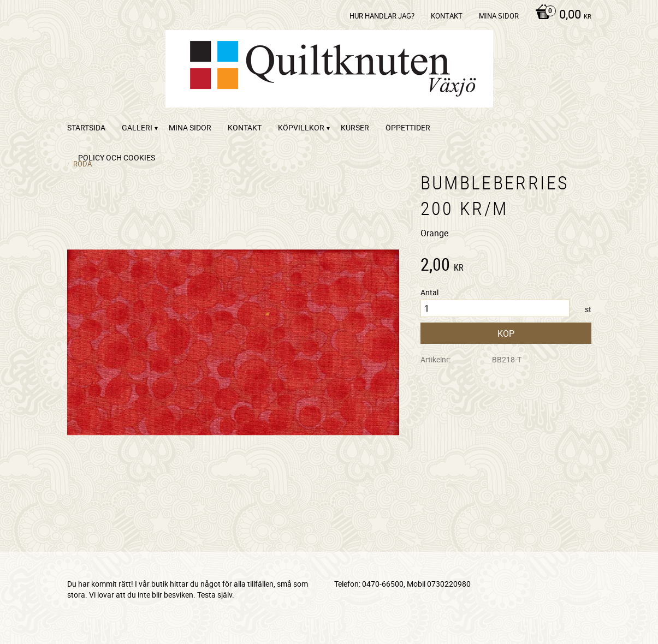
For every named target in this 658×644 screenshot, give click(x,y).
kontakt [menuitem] (447, 16)
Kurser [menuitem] (355, 127)
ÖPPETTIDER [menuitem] (408, 127)
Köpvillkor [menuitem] (301, 127)
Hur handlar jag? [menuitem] (382, 16)
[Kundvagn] (561, 15)
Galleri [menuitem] (137, 127)
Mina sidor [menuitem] (499, 16)
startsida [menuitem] (86, 127)
